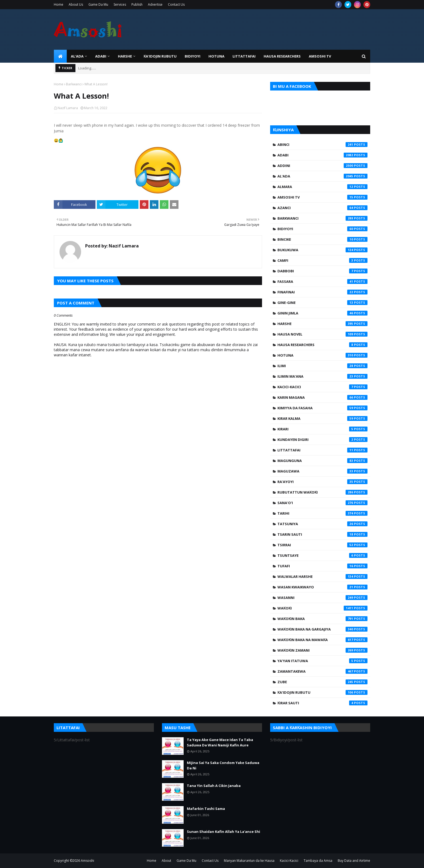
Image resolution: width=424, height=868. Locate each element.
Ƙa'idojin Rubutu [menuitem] (160, 56)
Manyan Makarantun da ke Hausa (249, 861)
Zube (322, 682)
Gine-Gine (322, 303)
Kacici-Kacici (322, 387)
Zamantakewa (322, 671)
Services (120, 4)
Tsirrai (322, 545)
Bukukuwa (322, 250)
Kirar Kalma (322, 418)
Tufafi (322, 566)
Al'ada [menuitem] (77, 56)
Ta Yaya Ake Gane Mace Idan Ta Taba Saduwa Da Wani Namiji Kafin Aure (220, 742)
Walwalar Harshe (322, 577)
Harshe (322, 324)
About (166, 861)
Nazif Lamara (68, 108)
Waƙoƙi (322, 608)
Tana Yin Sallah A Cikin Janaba (214, 786)
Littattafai (322, 450)
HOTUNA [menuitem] (216, 56)
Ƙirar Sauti (322, 703)
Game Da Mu (98, 4)
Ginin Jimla (322, 313)
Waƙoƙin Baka (322, 619)
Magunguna (322, 461)
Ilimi (322, 366)
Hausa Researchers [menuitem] (282, 56)
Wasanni (322, 598)
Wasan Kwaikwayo (322, 587)
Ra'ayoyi (322, 482)
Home (59, 4)
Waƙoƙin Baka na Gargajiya (322, 629)
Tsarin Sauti (322, 534)
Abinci (322, 145)
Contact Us (176, 4)
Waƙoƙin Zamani (322, 650)
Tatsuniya (322, 524)
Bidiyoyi (322, 229)
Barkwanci (74, 84)
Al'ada (322, 176)
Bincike (322, 239)
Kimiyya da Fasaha (322, 408)
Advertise (155, 4)
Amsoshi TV (322, 197)
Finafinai (322, 292)
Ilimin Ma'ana (322, 376)
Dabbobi (322, 271)
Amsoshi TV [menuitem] (320, 56)
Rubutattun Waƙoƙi (322, 492)
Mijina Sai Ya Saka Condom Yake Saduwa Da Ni (223, 765)
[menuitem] (60, 56)
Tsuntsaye (322, 555)
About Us (76, 4)
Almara (322, 187)
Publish (137, 4)
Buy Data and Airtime (354, 861)
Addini (322, 166)
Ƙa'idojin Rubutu (322, 692)
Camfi (322, 260)
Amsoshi (87, 861)
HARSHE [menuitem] (125, 56)
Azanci (322, 208)
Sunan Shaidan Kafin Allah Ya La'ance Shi (223, 832)
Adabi (322, 155)
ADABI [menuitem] (101, 56)
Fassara (322, 281)
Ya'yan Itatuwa (322, 661)
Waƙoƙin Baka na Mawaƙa (322, 640)
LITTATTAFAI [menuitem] (244, 56)
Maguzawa (322, 471)
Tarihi (322, 513)
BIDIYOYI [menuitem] (193, 56)
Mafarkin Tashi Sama (206, 809)
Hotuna (322, 355)
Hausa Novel (322, 334)
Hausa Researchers (322, 345)
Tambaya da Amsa (318, 861)
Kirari (322, 429)
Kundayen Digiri (322, 440)
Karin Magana (322, 397)
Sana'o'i (322, 503)
